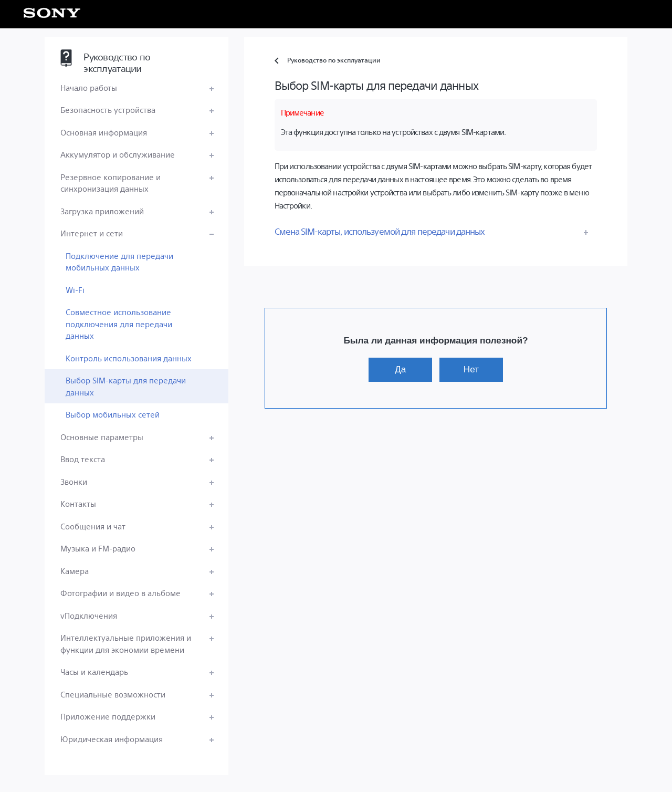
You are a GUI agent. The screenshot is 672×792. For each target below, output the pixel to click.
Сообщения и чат (93, 526)
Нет (471, 369)
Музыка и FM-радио (98, 548)
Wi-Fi (75, 290)
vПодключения (89, 615)
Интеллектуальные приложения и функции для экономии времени (126, 643)
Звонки (74, 481)
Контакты (78, 503)
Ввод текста (83, 459)
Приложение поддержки (108, 716)
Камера (75, 571)
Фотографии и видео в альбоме (120, 593)
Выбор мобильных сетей (113, 414)
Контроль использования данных (129, 358)
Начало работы (89, 87)
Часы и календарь (94, 671)
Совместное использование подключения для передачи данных (119, 324)
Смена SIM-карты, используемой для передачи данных (380, 231)
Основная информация (104, 132)
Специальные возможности (113, 694)
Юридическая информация (112, 739)
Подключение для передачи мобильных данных (119, 262)
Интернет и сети (92, 233)
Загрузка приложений (102, 211)
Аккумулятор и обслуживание (118, 154)
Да (400, 369)
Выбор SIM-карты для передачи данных (126, 386)
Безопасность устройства (108, 110)
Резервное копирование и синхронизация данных (111, 183)
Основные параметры (102, 437)
